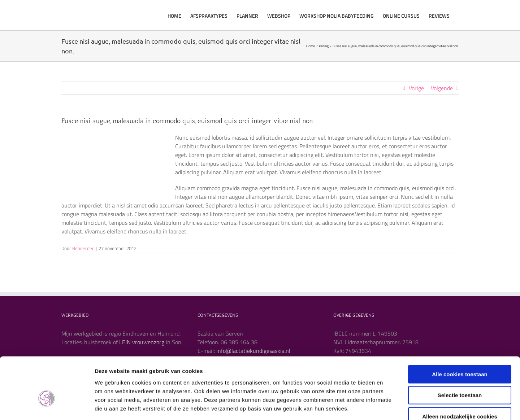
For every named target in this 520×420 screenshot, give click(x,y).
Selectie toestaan (460, 353)
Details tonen (390, 406)
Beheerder (83, 248)
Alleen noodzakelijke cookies (460, 374)
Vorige (416, 88)
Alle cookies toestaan (460, 332)
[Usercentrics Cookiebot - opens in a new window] (47, 406)
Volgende (442, 88)
